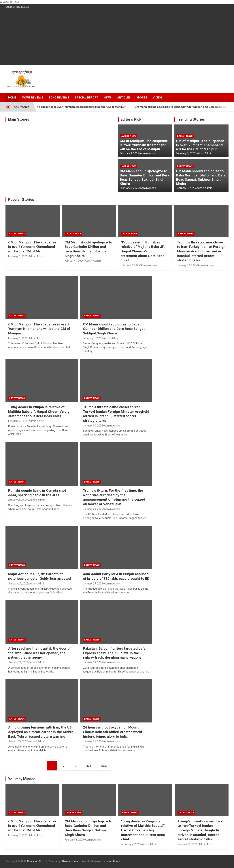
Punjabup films (36, 861)
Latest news (129, 136)
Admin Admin (148, 153)
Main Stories (19, 119)
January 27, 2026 (18, 584)
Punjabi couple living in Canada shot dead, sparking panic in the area (37, 493)
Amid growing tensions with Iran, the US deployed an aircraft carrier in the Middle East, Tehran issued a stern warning (41, 732)
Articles (124, 98)
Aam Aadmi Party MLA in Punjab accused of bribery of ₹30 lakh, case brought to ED (116, 576)
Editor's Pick (131, 119)
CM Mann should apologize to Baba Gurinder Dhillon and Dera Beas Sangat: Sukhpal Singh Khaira (145, 177)
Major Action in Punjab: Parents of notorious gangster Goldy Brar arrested (39, 576)
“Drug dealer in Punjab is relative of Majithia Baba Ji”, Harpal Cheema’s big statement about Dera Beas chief (143, 251)
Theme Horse (70, 861)
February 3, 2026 (129, 153)
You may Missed (22, 779)
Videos (158, 98)
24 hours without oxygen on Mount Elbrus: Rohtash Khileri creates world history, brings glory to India (112, 732)
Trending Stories (191, 119)
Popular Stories (21, 200)
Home (12, 98)
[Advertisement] (117, 38)
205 (89, 766)
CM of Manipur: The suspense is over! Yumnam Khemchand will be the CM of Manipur (77, 107)
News (108, 98)
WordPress (113, 861)
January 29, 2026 (93, 509)
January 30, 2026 (187, 265)
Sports (142, 98)
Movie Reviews (32, 98)
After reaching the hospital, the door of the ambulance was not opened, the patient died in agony (39, 653)
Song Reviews (59, 98)
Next (104, 766)
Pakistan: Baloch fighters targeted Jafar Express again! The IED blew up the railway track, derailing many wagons (115, 653)
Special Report (86, 98)
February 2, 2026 (130, 265)
